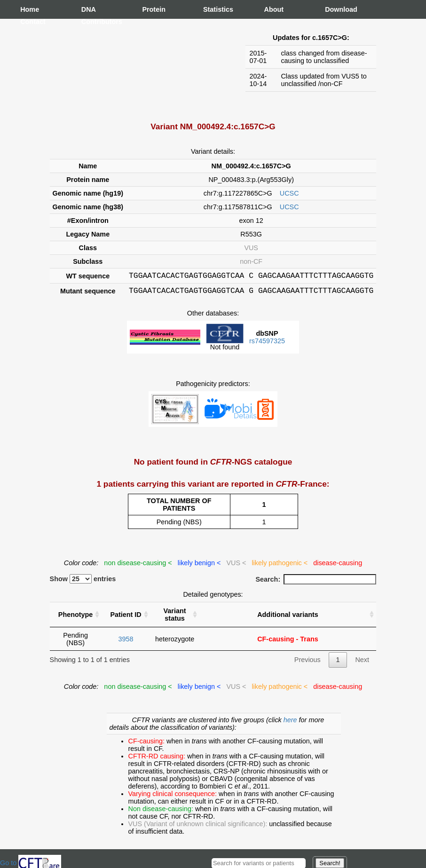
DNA (89, 9)
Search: (316, 582)
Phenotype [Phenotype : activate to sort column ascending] (76, 617)
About (274, 9)
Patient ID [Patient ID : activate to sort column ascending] (126, 617)
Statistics (213, 9)
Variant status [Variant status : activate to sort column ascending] (175, 617)
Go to (31, 863)
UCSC (289, 193)
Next (362, 663)
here (291, 723)
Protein (151, 9)
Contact (30, 22)
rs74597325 (267, 344)
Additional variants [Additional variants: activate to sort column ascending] (288, 617)
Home (30, 9)
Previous (308, 663)
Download (334, 9)
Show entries (83, 582)
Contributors (91, 22)
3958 (126, 642)
